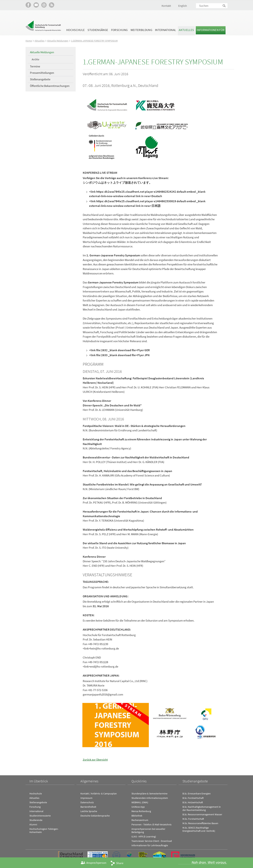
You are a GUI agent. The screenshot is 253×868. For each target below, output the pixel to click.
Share (120, 863)
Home (29, 41)
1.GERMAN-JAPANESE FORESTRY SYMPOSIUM (97, 41)
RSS (52, 5)
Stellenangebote (40, 79)
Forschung (119, 30)
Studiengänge (98, 30)
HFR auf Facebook (28, 5)
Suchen (224, 6)
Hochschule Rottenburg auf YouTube (36, 5)
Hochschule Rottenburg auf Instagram (44, 5)
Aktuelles (186, 30)
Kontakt (166, 6)
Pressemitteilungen (42, 73)
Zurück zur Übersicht (96, 760)
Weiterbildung (141, 30)
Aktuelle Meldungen (58, 41)
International (165, 30)
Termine (35, 66)
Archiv (35, 59)
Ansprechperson (96, 863)
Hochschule (75, 30)
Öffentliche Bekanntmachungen (50, 86)
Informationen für (211, 30)
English (183, 6)
